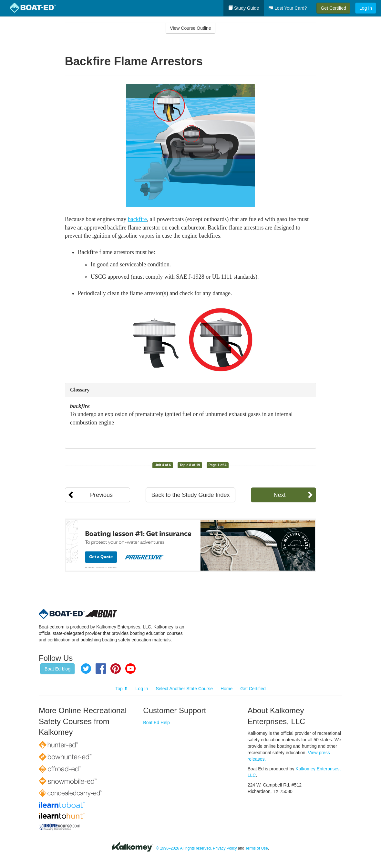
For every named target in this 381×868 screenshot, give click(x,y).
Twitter (86, 669)
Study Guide (244, 8)
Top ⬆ (121, 689)
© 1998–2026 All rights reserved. (184, 848)
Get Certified (333, 8)
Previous (101, 495)
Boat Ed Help (156, 723)
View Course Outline (190, 28)
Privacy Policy (225, 848)
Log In (366, 8)
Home (227, 689)
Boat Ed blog (57, 669)
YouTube (130, 669)
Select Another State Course (184, 689)
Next (279, 495)
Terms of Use (257, 848)
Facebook (101, 669)
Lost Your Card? (288, 8)
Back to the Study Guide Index (190, 495)
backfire (137, 219)
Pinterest (116, 669)
